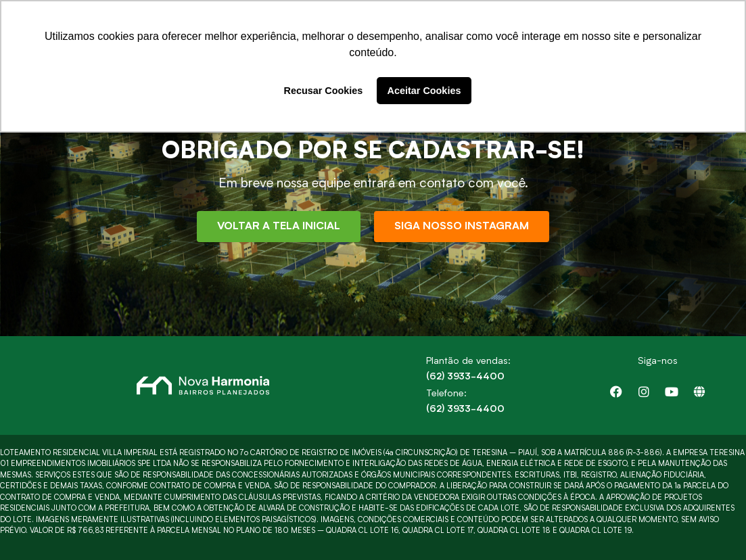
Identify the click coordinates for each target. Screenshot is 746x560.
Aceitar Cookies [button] (424, 91)
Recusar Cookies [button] (324, 91)
